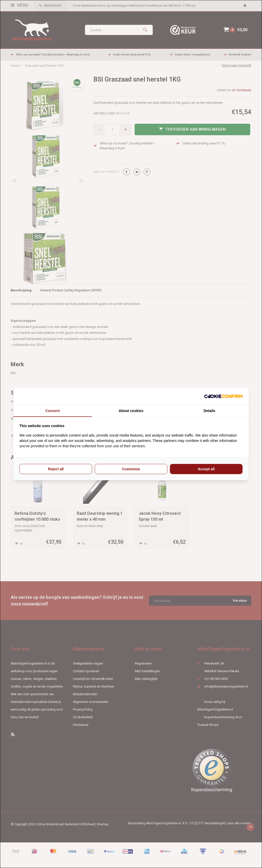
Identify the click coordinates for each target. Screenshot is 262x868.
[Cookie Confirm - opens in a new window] (223, 396)
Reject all (56, 469)
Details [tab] (210, 411)
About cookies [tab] (131, 411)
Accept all (206, 469)
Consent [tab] (52, 411)
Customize (131, 469)
